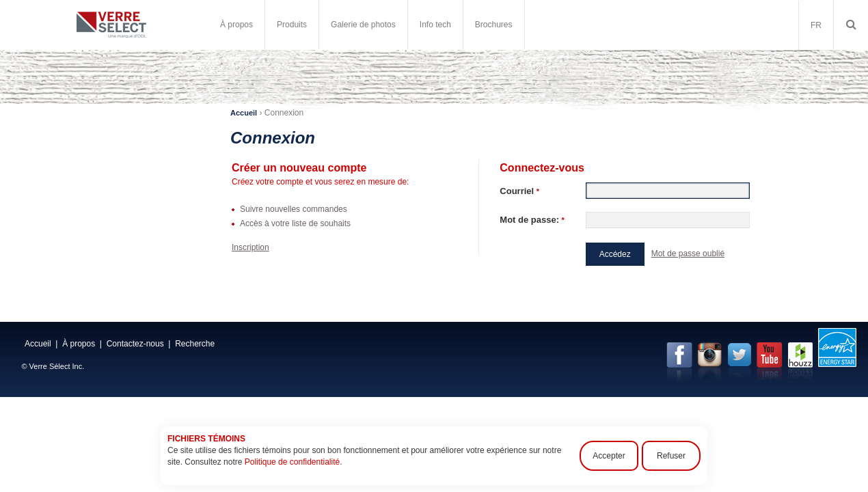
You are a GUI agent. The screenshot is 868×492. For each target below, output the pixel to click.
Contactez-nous (135, 344)
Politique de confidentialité (292, 462)
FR (816, 25)
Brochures (494, 25)
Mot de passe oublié (688, 254)
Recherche (195, 344)
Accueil (244, 113)
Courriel (519, 191)
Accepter (609, 456)
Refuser (671, 456)
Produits (292, 25)
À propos (236, 25)
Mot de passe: (532, 220)
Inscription (250, 247)
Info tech (435, 25)
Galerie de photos (363, 25)
